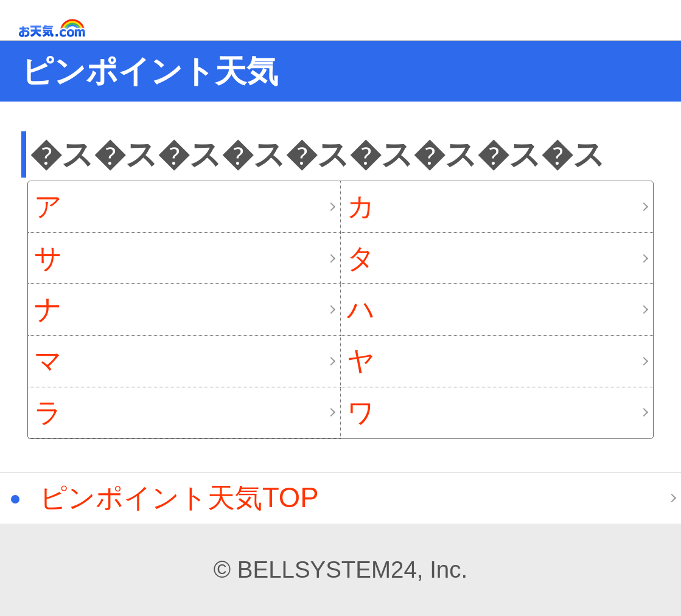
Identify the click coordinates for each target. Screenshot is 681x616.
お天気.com (69, 28)
